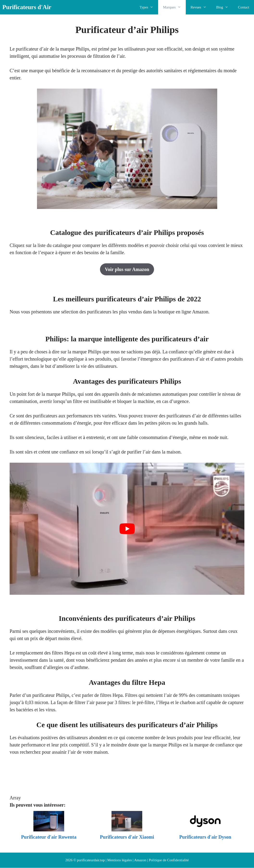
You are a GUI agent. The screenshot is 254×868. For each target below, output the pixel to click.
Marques (174, 7)
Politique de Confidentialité (169, 860)
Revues (201, 7)
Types (149, 7)
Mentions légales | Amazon (127, 860)
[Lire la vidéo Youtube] (127, 529)
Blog (225, 7)
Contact (244, 7)
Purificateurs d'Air (27, 7)
